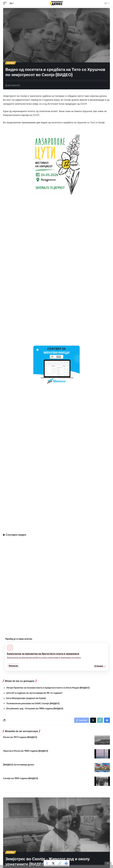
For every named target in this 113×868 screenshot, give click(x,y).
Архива (10, 63)
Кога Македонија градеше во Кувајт (26, 698)
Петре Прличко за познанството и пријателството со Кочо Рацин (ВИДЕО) (48, 688)
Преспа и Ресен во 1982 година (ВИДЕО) (26, 751)
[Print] (66, 863)
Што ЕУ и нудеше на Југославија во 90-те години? (34, 693)
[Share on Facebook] (47, 863)
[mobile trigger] (6, 3)
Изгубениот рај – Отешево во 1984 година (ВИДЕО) (35, 708)
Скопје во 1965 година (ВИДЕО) (21, 778)
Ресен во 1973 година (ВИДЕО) (20, 737)
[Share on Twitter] (53, 863)
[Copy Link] (60, 863)
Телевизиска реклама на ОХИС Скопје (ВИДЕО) (33, 703)
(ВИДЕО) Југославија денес (19, 764)
